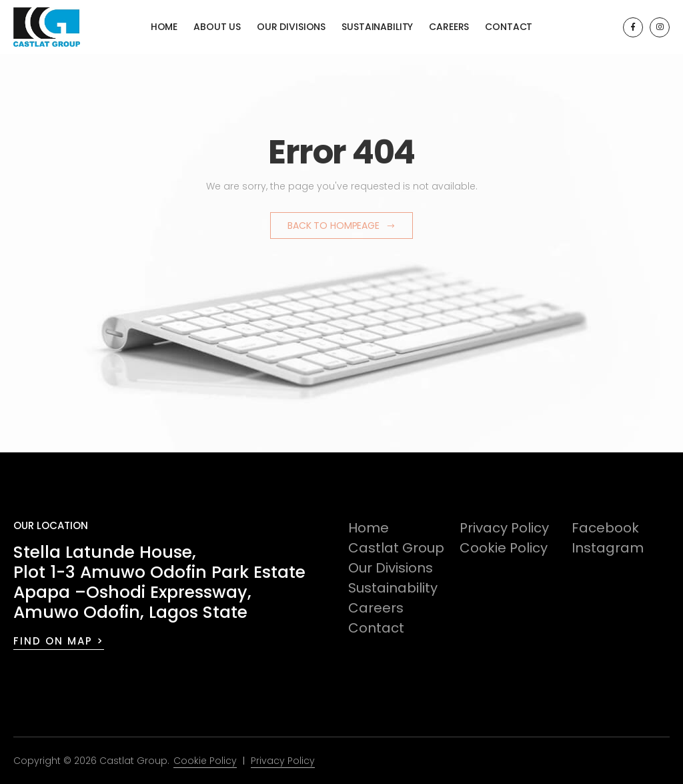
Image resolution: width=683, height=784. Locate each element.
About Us (217, 27)
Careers (449, 27)
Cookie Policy (504, 548)
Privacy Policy (504, 528)
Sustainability (377, 27)
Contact (509, 27)
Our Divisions (291, 27)
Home (164, 27)
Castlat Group (396, 548)
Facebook (605, 528)
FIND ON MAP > (59, 641)
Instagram (608, 548)
